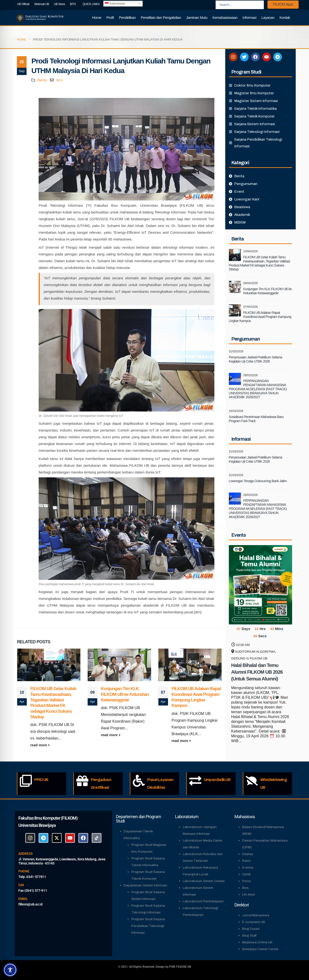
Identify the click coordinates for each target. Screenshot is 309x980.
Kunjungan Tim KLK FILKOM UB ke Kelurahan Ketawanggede (125, 694)
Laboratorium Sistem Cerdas (204, 881)
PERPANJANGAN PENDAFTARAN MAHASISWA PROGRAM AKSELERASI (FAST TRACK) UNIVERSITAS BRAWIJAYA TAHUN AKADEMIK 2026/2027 (258, 389)
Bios (245, 888)
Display (248, 854)
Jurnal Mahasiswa (256, 915)
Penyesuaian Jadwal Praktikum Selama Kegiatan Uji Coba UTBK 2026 (256, 359)
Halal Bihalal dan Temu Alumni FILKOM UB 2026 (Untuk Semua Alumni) (257, 672)
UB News (60, 4)
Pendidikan (127, 17)
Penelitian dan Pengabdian (161, 17)
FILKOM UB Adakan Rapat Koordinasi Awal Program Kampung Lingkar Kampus (260, 317)
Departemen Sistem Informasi (145, 885)
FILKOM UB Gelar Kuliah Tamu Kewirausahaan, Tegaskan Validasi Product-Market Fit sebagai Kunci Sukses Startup (259, 263)
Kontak (285, 17)
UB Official (23, 4)
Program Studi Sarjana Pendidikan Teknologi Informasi (148, 926)
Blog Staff (249, 935)
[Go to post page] (49, 665)
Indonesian (115, 4)
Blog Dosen (251, 929)
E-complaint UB (254, 922)
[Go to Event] (261, 584)
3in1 (59, 80)
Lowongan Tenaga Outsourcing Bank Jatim (258, 481)
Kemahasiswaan (225, 17)
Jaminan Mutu (197, 17)
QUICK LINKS (91, 4)
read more (40, 745)
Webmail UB (41, 4)
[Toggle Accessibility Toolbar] (10, 970)
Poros (246, 881)
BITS (73, 4)
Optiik (246, 874)
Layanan (268, 17)
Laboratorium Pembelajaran (203, 901)
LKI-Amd (248, 894)
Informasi (249, 17)
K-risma (248, 867)
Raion (246, 861)
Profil (110, 17)
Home (97, 17)
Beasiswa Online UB (257, 942)
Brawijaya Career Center (260, 949)
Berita (42, 80)
